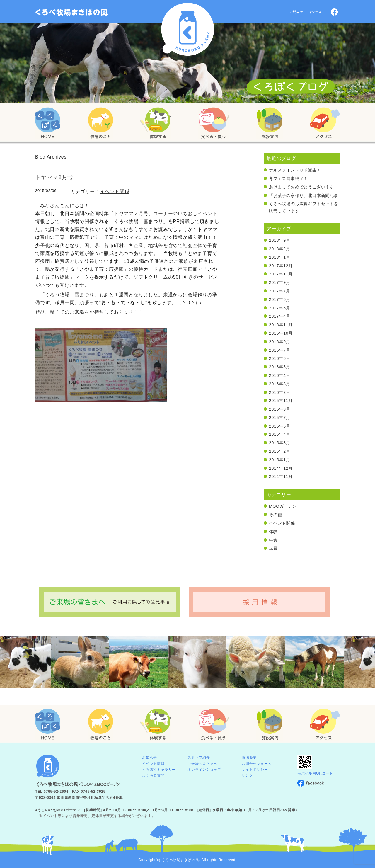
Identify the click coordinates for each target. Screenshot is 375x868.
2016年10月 (281, 333)
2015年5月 (280, 426)
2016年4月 (280, 375)
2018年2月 (280, 249)
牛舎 (273, 540)
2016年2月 (280, 392)
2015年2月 (280, 451)
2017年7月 (280, 291)
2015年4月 (280, 434)
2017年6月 (280, 299)
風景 (273, 548)
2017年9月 (280, 282)
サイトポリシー (255, 770)
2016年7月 (280, 350)
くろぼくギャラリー (159, 770)
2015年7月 (280, 418)
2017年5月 (280, 308)
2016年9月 (280, 342)
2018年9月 (280, 240)
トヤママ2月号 (54, 177)
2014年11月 (281, 476)
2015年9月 (280, 409)
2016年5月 (280, 367)
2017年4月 (280, 316)
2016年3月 (280, 384)
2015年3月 (280, 443)
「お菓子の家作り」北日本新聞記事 (304, 195)
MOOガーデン (283, 506)
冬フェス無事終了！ (288, 178)
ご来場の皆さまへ (202, 764)
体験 (273, 532)
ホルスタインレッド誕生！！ (297, 170)
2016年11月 (281, 325)
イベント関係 (115, 192)
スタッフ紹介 (199, 758)
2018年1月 (280, 257)
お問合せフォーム (257, 764)
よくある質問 (153, 775)
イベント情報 (153, 764)
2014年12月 (281, 468)
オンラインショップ (204, 770)
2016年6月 (280, 358)
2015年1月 (280, 460)
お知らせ (150, 758)
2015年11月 (281, 401)
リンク (247, 775)
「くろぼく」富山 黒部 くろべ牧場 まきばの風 (72, 12)
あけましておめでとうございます (301, 187)
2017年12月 (281, 266)
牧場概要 (249, 758)
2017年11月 (281, 274)
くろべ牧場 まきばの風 (188, 29)
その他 (275, 515)
